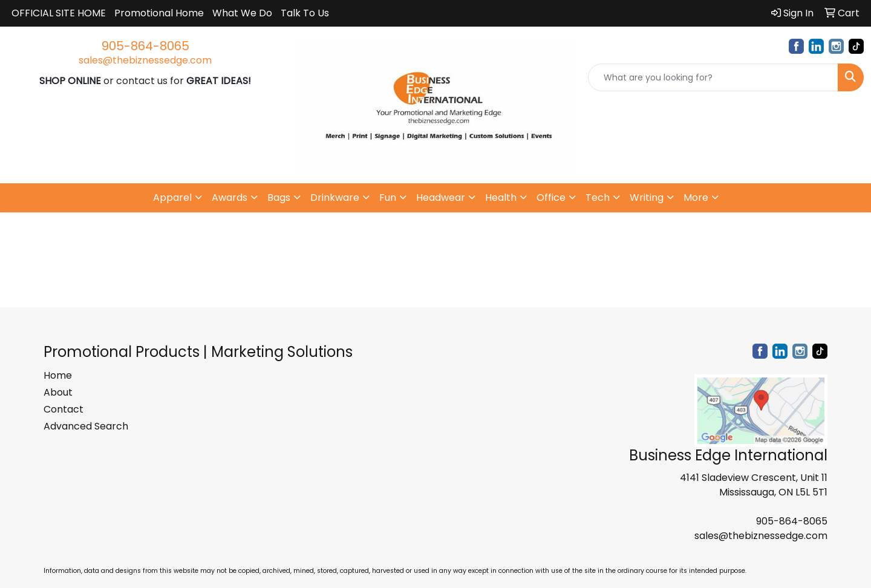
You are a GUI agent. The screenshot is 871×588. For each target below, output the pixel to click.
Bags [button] (279, 198)
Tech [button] (598, 198)
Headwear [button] (441, 198)
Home (58, 375)
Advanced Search (86, 426)
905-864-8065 (145, 46)
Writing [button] (647, 198)
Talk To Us (305, 13)
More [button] (696, 198)
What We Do (242, 13)
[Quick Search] (713, 77)
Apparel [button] (172, 198)
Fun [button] (388, 198)
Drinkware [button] (335, 198)
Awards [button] (230, 198)
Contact (64, 409)
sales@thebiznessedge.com (145, 60)
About (58, 392)
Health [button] (501, 198)
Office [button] (551, 198)
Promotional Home (159, 13)
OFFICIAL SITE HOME (59, 13)
